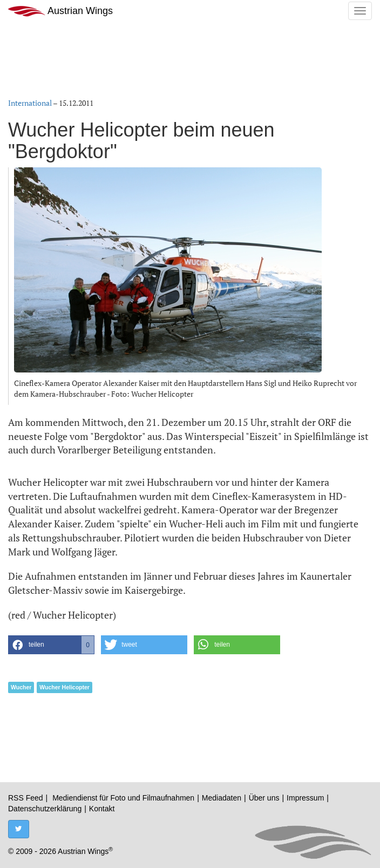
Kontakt (102, 809)
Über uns (264, 798)
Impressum (305, 798)
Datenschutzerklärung (45, 809)
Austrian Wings (60, 11)
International (30, 103)
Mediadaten (222, 798)
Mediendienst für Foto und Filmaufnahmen (123, 798)
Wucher (21, 687)
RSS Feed (26, 798)
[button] (51, 645)
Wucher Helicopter (65, 687)
